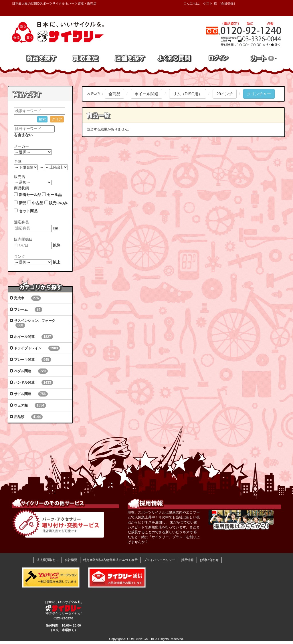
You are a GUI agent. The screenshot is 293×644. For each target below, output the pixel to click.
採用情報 (187, 560)
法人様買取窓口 (48, 560)
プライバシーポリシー (159, 560)
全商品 (114, 94)
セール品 (54, 195)
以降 (57, 245)
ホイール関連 (146, 94)
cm (56, 228)
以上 (57, 262)
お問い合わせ (209, 560)
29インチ (225, 94)
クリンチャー (259, 94)
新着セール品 (30, 195)
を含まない (23, 135)
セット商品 (28, 211)
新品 (23, 203)
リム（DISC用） (188, 94)
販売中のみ (58, 203)
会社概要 (71, 560)
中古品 (38, 203)
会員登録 (227, 3)
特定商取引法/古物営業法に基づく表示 (110, 560)
